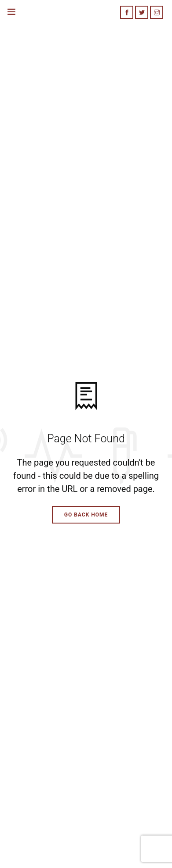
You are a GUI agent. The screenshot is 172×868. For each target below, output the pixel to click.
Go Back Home (86, 515)
